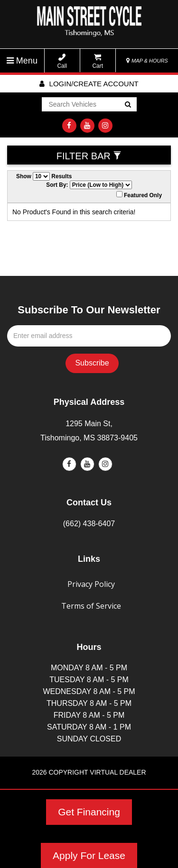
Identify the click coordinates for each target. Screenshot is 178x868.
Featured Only (139, 195)
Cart (98, 61)
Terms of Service (91, 606)
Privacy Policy (91, 584)
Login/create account (89, 84)
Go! (127, 105)
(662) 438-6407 (89, 524)
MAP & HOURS (147, 61)
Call (62, 61)
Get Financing (89, 812)
